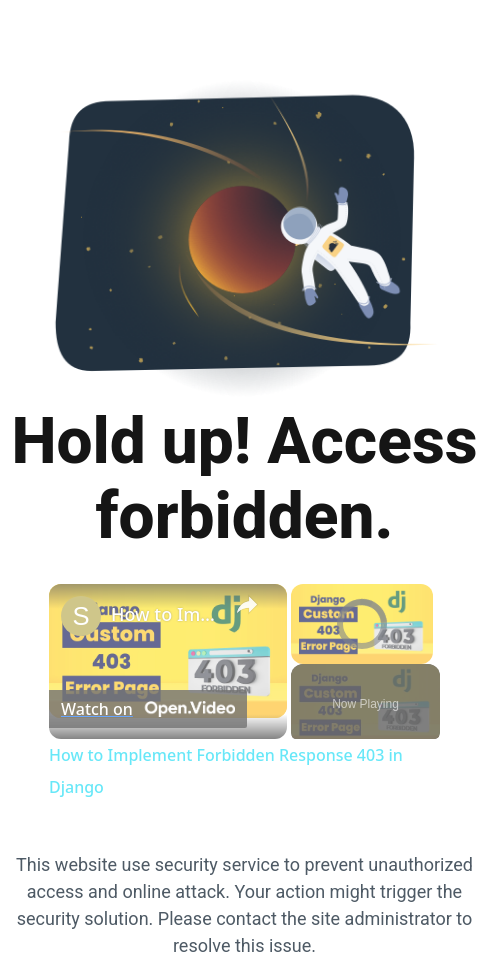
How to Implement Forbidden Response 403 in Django (165, 614)
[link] (81, 616)
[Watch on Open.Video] (148, 709)
